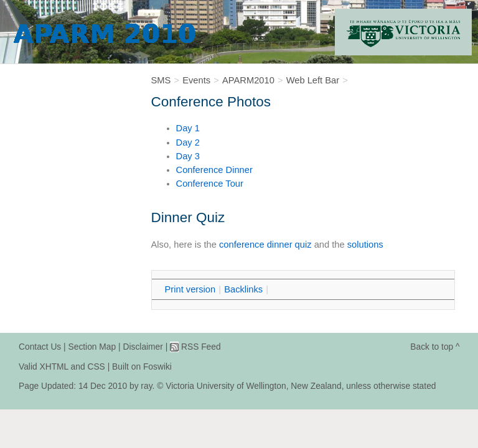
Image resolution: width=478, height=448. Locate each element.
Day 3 (188, 156)
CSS (96, 366)
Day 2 (188, 142)
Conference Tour (210, 184)
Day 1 (188, 128)
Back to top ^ (435, 347)
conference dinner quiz (265, 245)
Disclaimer (143, 347)
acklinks (243, 289)
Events (196, 80)
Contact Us (40, 347)
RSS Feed (201, 347)
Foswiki (157, 366)
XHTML (54, 366)
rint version (190, 289)
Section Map (92, 347)
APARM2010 (248, 80)
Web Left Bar (313, 80)
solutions (365, 245)
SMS (161, 80)
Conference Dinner (214, 170)
